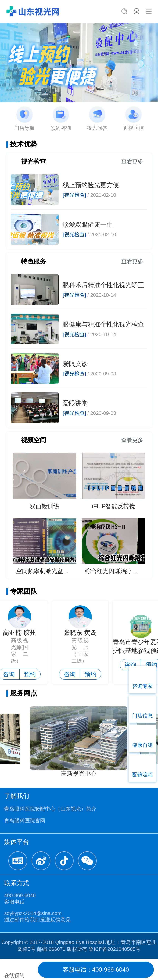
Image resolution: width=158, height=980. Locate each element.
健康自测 (142, 745)
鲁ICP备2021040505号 (115, 949)
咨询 (71, 674)
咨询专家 (142, 686)
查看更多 (132, 161)
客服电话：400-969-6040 (96, 970)
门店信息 (142, 716)
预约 (31, 674)
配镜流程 (142, 775)
